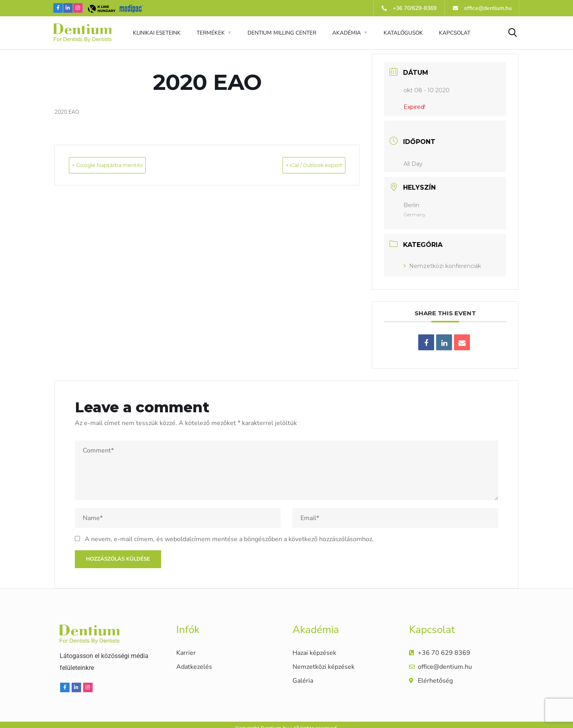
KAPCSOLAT (455, 33)
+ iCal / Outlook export (300, 165)
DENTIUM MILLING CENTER (282, 33)
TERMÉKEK (211, 33)
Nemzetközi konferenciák (442, 266)
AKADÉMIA (347, 33)
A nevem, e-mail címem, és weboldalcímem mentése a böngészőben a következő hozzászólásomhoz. (229, 539)
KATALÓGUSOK (403, 33)
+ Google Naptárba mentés (122, 165)
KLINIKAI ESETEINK (157, 33)
